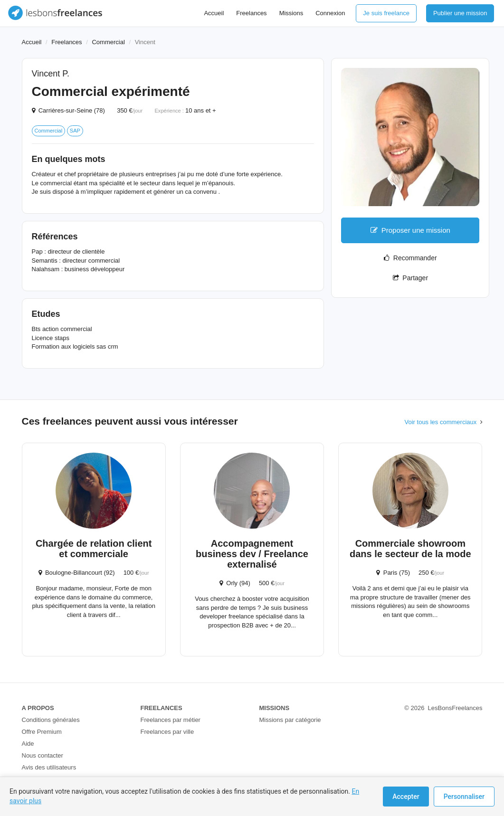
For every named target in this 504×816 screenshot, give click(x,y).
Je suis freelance (386, 13)
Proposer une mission (410, 230)
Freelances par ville (167, 732)
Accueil (214, 13)
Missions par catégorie (290, 720)
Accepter (406, 797)
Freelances (251, 13)
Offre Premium (42, 732)
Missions (291, 13)
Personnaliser (464, 797)
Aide (28, 744)
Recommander (410, 258)
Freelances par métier (171, 720)
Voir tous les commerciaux (441, 422)
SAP (75, 131)
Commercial (108, 42)
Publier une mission (460, 13)
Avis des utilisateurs (49, 767)
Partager (410, 278)
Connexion (330, 13)
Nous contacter (43, 755)
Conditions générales (51, 720)
